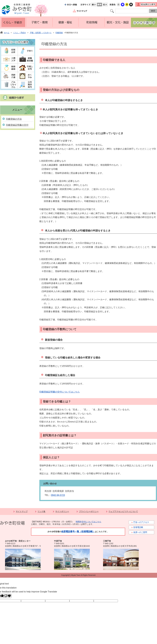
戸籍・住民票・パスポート (41, 33)
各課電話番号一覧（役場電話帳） (78, 531)
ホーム (7, 33)
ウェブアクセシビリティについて (123, 511)
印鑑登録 (59, 33)
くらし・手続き (20, 33)
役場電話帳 (138, 527)
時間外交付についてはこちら (89, 522)
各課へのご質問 (140, 532)
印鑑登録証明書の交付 (17, 125)
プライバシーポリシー (89, 511)
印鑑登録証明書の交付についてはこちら (60, 392)
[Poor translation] (8, 596)
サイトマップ (22, 511)
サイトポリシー (62, 511)
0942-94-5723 (58, 495)
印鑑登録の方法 (14, 119)
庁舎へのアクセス (141, 522)
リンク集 (41, 511)
